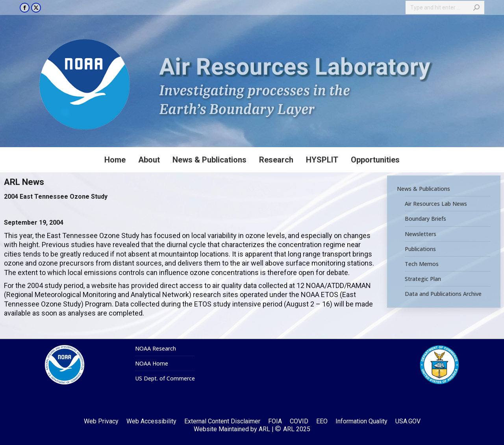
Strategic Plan (423, 279)
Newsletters (421, 234)
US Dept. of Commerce (165, 379)
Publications (420, 249)
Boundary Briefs (425, 219)
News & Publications (423, 189)
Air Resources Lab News (436, 204)
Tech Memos (422, 264)
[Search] (445, 7)
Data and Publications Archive (443, 294)
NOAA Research (156, 349)
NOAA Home (152, 364)
